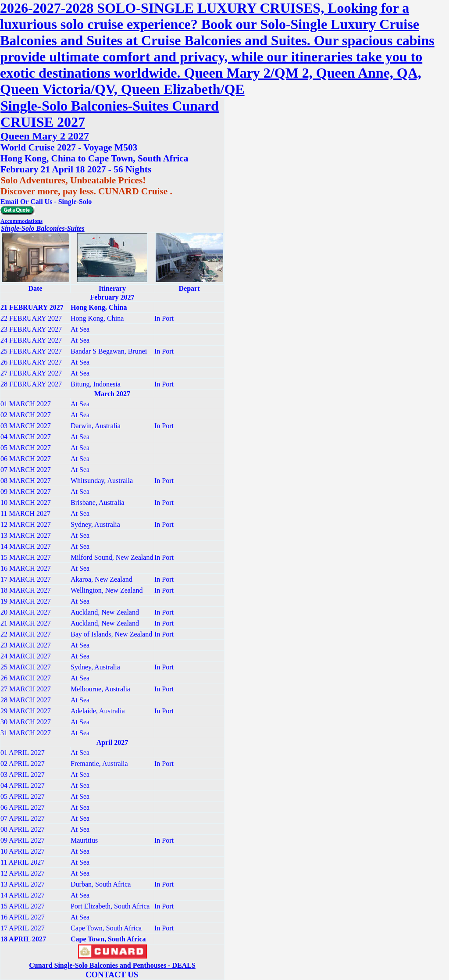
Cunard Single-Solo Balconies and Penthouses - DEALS (112, 965)
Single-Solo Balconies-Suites (43, 228)
